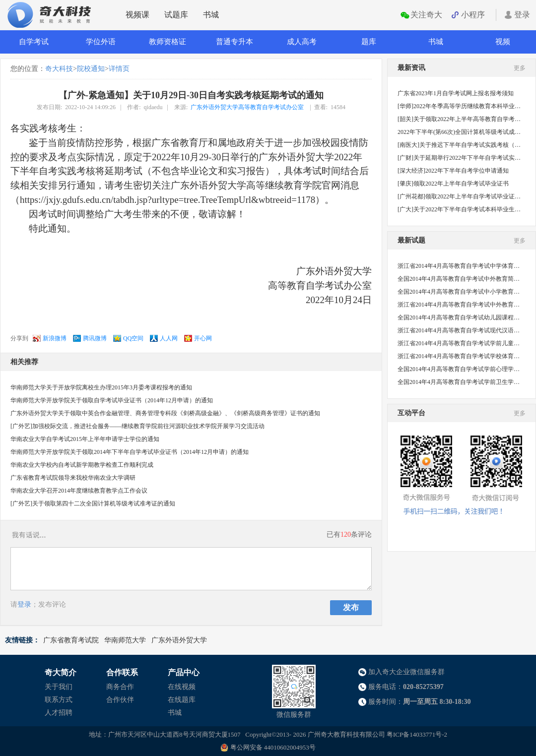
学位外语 (101, 42)
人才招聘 (59, 713)
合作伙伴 (120, 700)
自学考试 (34, 42)
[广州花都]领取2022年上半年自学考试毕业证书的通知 (459, 196)
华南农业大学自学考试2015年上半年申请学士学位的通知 (85, 439)
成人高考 (302, 42)
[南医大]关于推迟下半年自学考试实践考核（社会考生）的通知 (459, 145)
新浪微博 (55, 338)
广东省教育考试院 (71, 640)
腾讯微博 (95, 338)
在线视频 (182, 687)
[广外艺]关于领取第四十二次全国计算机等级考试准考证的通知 (93, 504)
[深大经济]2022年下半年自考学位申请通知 (453, 171)
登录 (522, 15)
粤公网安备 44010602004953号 (273, 747)
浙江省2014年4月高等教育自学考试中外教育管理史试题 (459, 305)
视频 (503, 42)
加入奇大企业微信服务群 (406, 672)
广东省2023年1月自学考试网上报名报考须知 (456, 93)
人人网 (169, 338)
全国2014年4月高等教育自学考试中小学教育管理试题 (459, 292)
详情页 (119, 69)
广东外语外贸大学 (179, 640)
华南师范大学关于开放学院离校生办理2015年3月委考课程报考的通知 (101, 387)
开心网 (203, 338)
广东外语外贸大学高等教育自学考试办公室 (247, 107)
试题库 (176, 15)
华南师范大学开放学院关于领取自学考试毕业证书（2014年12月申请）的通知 (112, 400)
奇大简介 (61, 672)
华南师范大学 (125, 640)
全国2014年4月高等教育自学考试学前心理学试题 (459, 369)
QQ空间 (133, 338)
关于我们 (59, 687)
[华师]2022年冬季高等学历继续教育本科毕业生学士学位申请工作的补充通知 (459, 106)
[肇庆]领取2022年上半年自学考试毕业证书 (453, 184)
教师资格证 (167, 42)
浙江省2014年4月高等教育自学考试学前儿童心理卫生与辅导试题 (459, 343)
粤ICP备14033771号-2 (417, 734)
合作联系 (122, 672)
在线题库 (182, 700)
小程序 (473, 15)
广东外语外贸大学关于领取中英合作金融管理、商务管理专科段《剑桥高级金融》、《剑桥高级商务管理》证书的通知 (165, 413)
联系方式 (59, 700)
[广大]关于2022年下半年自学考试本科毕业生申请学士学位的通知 (459, 209)
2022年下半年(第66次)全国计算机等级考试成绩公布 (459, 132)
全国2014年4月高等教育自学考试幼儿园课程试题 (459, 317)
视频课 (137, 15)
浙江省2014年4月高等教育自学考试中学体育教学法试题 (459, 266)
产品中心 (184, 672)
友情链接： (22, 640)
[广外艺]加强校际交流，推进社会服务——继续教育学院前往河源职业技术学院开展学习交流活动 (137, 426)
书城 (211, 15)
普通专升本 (234, 42)
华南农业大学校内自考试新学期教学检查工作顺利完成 (82, 465)
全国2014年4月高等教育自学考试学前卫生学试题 (459, 382)
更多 (520, 68)
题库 (369, 42)
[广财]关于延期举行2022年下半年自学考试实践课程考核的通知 (459, 158)
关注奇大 (426, 15)
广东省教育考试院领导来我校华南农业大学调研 (73, 478)
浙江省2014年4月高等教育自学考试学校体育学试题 (459, 356)
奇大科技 (59, 69)
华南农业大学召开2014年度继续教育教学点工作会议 (79, 491)
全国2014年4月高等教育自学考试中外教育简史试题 (459, 279)
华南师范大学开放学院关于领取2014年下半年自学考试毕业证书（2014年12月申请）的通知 (130, 452)
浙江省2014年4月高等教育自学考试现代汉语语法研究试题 (459, 330)
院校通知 (91, 69)
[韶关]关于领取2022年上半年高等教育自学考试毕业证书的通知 (459, 119)
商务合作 (120, 687)
